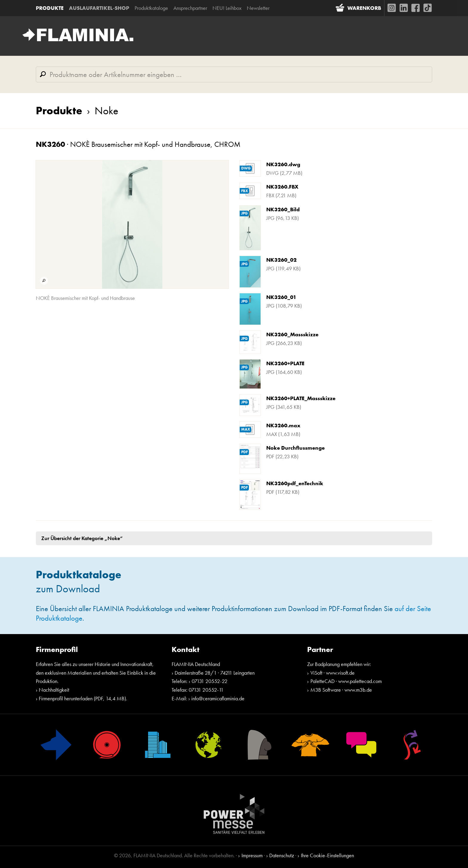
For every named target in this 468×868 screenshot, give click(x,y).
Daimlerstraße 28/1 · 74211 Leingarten (215, 673)
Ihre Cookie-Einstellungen (327, 855)
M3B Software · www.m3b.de (341, 690)
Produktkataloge (151, 8)
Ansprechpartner (190, 8)
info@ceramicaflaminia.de (218, 698)
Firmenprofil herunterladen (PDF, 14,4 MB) (82, 698)
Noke (100, 111)
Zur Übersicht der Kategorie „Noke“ (82, 538)
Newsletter (258, 8)
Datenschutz (282, 855)
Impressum (252, 855)
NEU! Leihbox (227, 8)
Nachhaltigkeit (54, 690)
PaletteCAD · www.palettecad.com (346, 681)
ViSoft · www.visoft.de (332, 673)
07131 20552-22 (210, 681)
